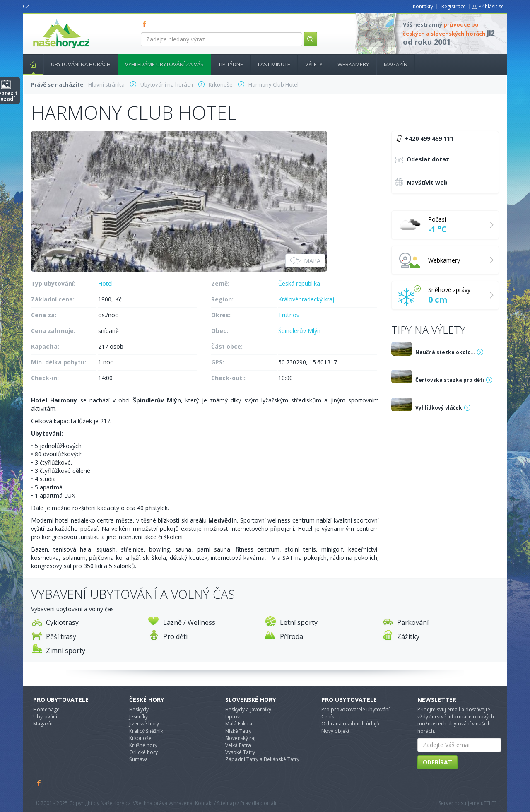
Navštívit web (421, 182)
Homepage (46, 710)
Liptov (232, 717)
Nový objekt (335, 731)
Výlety (314, 64)
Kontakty (423, 6)
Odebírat (437, 762)
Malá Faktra (239, 724)
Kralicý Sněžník (146, 731)
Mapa (305, 261)
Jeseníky (139, 717)
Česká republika (299, 283)
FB (146, 24)
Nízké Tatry (238, 731)
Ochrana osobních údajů (350, 724)
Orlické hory (143, 752)
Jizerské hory (144, 724)
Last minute (274, 64)
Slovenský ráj (240, 738)
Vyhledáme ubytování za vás (164, 64)
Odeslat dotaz (422, 160)
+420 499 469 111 (424, 139)
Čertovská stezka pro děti (450, 380)
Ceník (328, 717)
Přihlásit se (491, 6)
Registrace (454, 6)
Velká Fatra (238, 745)
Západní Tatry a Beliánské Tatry (262, 759)
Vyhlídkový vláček (439, 408)
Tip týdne (231, 64)
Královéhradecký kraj (306, 299)
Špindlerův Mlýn (299, 331)
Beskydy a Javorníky (248, 710)
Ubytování (45, 717)
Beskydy (139, 710)
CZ (26, 6)
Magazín (396, 64)
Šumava (139, 759)
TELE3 (490, 803)
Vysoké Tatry (240, 752)
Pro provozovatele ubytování (355, 710)
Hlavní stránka (30, 64)
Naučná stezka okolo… (445, 352)
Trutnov (289, 315)
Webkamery (353, 64)
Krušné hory (143, 745)
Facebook (39, 783)
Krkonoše (140, 738)
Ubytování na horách (81, 64)
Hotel (105, 283)
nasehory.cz (46, 19)
